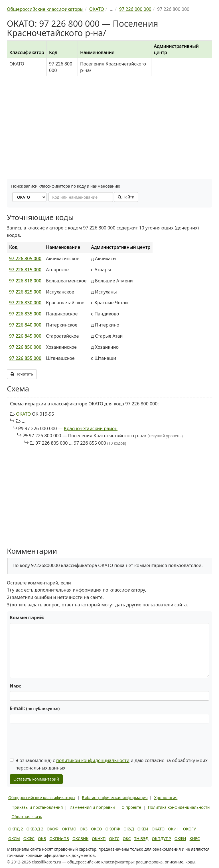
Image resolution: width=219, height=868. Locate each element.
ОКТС (114, 839)
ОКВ (42, 839)
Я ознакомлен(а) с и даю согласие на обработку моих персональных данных (109, 764)
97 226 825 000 (25, 292)
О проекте (131, 807)
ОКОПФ (113, 829)
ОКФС (29, 839)
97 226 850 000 (25, 347)
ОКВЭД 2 (35, 829)
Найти (126, 197)
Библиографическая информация (115, 798)
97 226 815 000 (25, 270)
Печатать (22, 374)
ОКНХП (99, 839)
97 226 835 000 (25, 314)
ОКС (127, 839)
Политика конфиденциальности (179, 807)
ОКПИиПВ (59, 839)
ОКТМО (69, 829)
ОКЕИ (143, 829)
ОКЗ (84, 829)
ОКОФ (53, 829)
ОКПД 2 (16, 829)
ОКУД (129, 829)
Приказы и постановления (37, 807)
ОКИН (174, 829)
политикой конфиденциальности (93, 760)
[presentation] (53, 739)
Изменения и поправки (92, 807)
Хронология (166, 798)
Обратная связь (27, 817)
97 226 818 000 (25, 281)
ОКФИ (180, 839)
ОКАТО (23, 414)
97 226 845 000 (25, 336)
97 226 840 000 (25, 325)
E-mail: (35, 708)
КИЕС (195, 839)
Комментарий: (27, 617)
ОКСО (96, 829)
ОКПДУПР (162, 839)
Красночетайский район (91, 428)
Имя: (15, 686)
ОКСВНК (80, 839)
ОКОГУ (190, 829)
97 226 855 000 (25, 358)
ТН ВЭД (141, 839)
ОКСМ (14, 839)
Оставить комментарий (36, 779)
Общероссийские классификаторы (42, 798)
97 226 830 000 (25, 303)
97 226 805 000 (25, 258)
